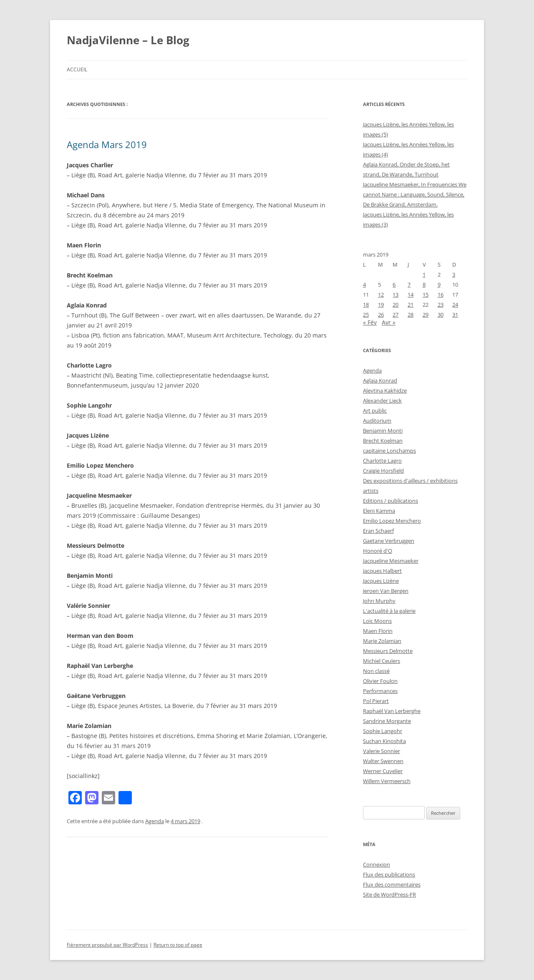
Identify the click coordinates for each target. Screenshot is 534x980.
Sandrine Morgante (387, 721)
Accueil (77, 69)
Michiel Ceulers (382, 661)
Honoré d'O (378, 551)
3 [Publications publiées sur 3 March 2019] (454, 275)
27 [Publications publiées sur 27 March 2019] (395, 315)
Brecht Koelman (383, 441)
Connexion (377, 864)
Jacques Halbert (382, 571)
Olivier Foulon (380, 681)
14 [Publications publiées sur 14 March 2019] (411, 295)
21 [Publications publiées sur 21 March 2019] (411, 305)
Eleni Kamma (379, 511)
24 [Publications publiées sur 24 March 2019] (455, 305)
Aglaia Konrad (380, 380)
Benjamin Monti (383, 431)
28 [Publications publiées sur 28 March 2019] (411, 315)
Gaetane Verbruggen (389, 541)
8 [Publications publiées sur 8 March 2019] (424, 285)
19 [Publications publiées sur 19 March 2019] (381, 305)
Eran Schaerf (378, 531)
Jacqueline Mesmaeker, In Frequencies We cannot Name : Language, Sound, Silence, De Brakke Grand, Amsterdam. (415, 194)
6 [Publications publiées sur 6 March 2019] (394, 285)
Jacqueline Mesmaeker (391, 561)
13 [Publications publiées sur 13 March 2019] (395, 295)
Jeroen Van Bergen (386, 591)
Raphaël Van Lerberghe (392, 711)
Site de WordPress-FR (389, 894)
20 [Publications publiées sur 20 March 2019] (395, 305)
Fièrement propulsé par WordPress (107, 945)
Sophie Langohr (383, 731)
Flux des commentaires (392, 884)
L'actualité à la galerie (389, 611)
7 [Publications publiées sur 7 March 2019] (409, 285)
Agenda (155, 821)
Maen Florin (378, 631)
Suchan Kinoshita (384, 741)
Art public (375, 411)
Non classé (376, 671)
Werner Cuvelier (383, 771)
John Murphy (379, 601)
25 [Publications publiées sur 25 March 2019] (366, 315)
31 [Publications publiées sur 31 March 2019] (455, 315)
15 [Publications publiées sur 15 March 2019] (426, 295)
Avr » (389, 322)
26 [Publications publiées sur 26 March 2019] (381, 315)
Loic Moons (377, 621)
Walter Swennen (383, 761)
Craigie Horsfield (383, 471)
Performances (380, 691)
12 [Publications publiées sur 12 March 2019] (381, 295)
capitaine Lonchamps (389, 451)
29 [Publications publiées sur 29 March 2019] (426, 315)
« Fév (370, 322)
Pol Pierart (376, 701)
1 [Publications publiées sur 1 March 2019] (424, 275)
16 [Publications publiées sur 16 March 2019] (441, 295)
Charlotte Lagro (382, 461)
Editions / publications (390, 501)
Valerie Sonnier (382, 751)
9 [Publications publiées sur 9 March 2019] (439, 285)
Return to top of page (178, 945)
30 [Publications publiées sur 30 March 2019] (441, 315)
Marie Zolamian (382, 641)
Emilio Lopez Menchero (392, 521)
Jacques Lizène (381, 581)
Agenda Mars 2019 (107, 144)
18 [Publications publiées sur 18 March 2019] (366, 305)
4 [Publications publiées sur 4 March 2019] (364, 285)
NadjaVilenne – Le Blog (128, 40)
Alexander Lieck (382, 401)
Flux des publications (389, 874)
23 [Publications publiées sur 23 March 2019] (441, 305)
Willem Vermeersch (387, 781)
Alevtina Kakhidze (385, 390)
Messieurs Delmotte (388, 651)
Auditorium (377, 421)
